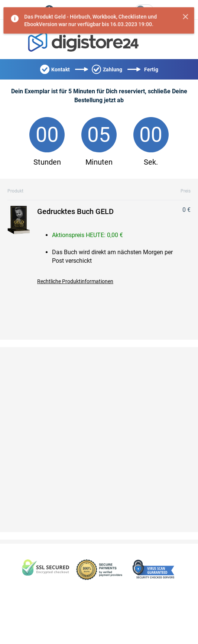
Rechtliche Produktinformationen (75, 281)
